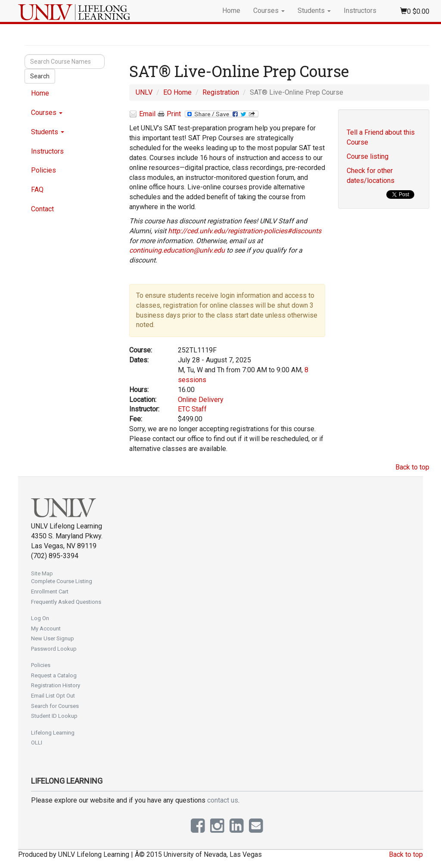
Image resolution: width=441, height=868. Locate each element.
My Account (46, 629)
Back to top (412, 467)
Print (169, 114)
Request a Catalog (54, 675)
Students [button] (314, 11)
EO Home (177, 92)
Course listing (368, 156)
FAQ (37, 190)
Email (142, 114)
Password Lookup (54, 649)
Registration (221, 92)
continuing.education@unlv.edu (177, 250)
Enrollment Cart (50, 592)
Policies (43, 170)
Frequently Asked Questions (66, 602)
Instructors (360, 11)
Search (40, 76)
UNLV (144, 92)
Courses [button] (269, 11)
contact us (223, 800)
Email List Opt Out (53, 696)
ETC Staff (192, 409)
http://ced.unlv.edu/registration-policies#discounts (245, 231)
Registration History (56, 685)
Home (231, 11)
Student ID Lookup (54, 716)
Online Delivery (201, 400)
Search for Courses (55, 706)
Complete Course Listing (62, 581)
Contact (42, 209)
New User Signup (53, 638)
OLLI (37, 743)
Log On (40, 618)
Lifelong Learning (53, 733)
